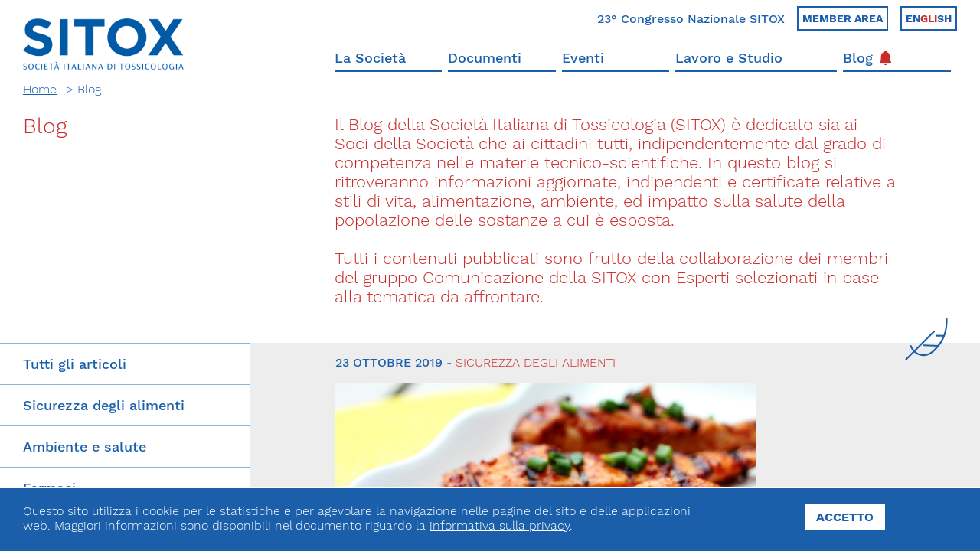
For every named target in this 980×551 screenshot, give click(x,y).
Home (40, 89)
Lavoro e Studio (729, 58)
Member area (843, 18)
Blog (867, 58)
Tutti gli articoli (75, 364)
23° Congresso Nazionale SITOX (691, 19)
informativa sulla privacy (500, 525)
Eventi (583, 58)
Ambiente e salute (85, 447)
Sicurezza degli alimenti (104, 405)
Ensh (929, 18)
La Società (370, 58)
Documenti (485, 58)
